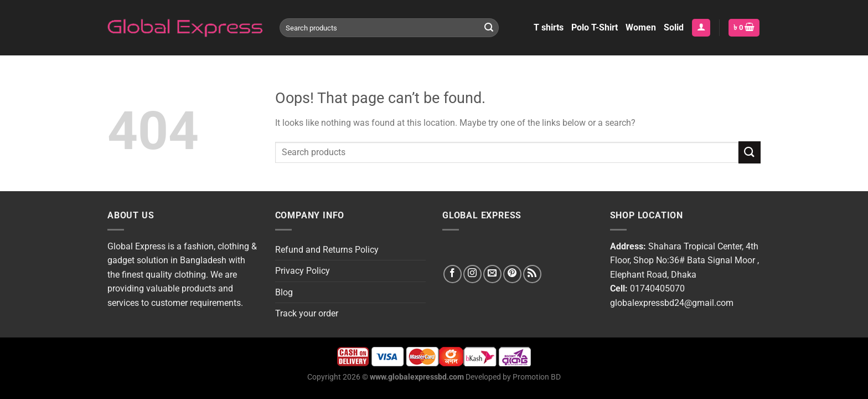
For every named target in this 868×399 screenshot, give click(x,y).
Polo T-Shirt (595, 27)
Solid (674, 27)
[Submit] (489, 28)
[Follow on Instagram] (472, 274)
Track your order (307, 313)
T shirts (549, 27)
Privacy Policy (303, 271)
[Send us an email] (492, 274)
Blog (284, 292)
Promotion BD (537, 377)
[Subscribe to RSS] (532, 274)
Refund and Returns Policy (327, 250)
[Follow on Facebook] (453, 274)
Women (641, 27)
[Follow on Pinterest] (512, 274)
